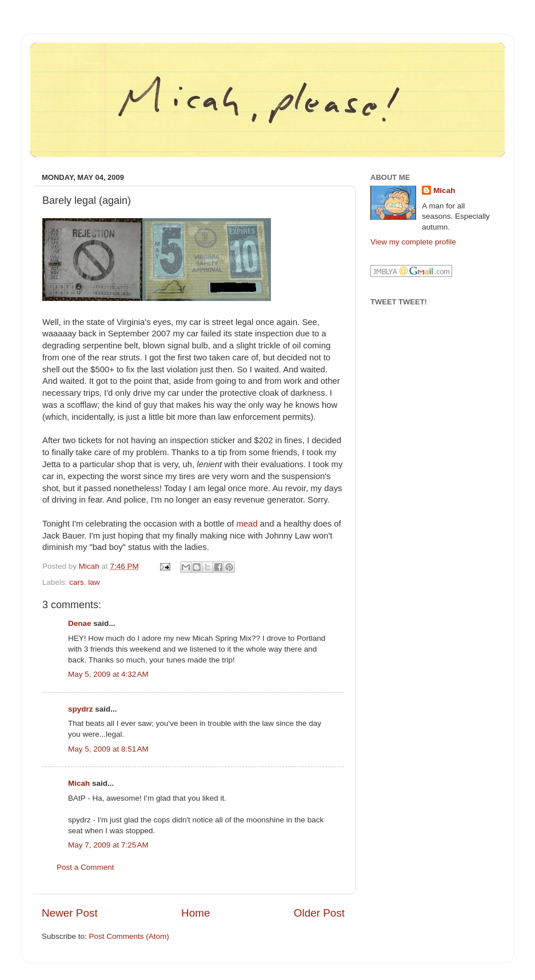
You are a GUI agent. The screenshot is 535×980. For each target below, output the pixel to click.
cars (77, 582)
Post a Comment (85, 867)
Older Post (319, 913)
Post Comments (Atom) (129, 936)
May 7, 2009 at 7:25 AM (108, 845)
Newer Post (70, 913)
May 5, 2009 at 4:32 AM (108, 674)
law (94, 582)
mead (247, 524)
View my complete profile (413, 242)
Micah (79, 783)
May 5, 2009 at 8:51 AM (108, 749)
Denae (80, 623)
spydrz (81, 709)
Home (195, 913)
